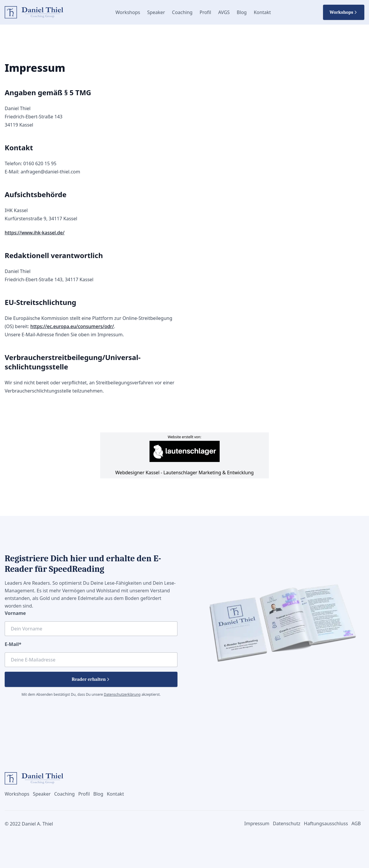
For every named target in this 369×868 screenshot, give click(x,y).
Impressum (257, 823)
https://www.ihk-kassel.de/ (35, 233)
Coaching (182, 12)
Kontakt (262, 12)
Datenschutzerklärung (122, 694)
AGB (356, 823)
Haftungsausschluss (326, 823)
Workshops (128, 12)
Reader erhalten (91, 679)
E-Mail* (13, 644)
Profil (205, 12)
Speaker (156, 12)
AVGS (224, 12)
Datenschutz (287, 823)
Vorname (15, 613)
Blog (242, 12)
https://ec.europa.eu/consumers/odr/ (72, 326)
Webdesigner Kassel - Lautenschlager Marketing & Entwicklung (185, 458)
